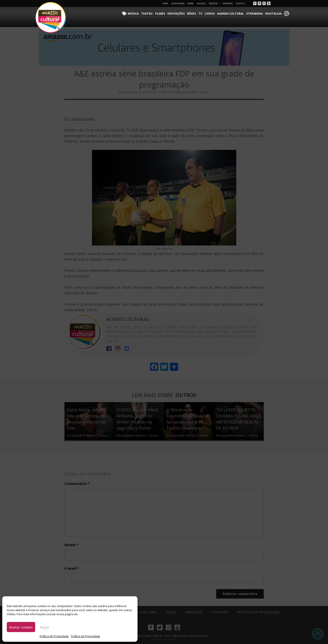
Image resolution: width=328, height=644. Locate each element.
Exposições (178, 14)
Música (137, 14)
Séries (194, 14)
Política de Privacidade (54, 636)
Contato (240, 3)
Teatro (150, 14)
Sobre (190, 3)
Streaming (255, 14)
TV (202, 14)
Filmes (163, 14)
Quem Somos (178, 3)
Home (165, 3)
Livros (211, 14)
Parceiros (228, 3)
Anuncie (201, 3)
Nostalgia (274, 14)
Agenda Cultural (232, 14)
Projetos (215, 3)
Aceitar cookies (21, 627)
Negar (45, 627)
